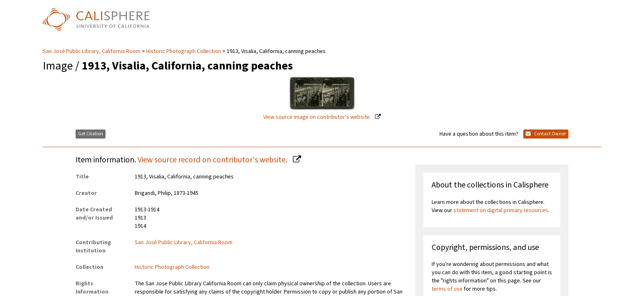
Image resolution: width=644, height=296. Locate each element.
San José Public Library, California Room (92, 51)
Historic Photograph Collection (184, 51)
